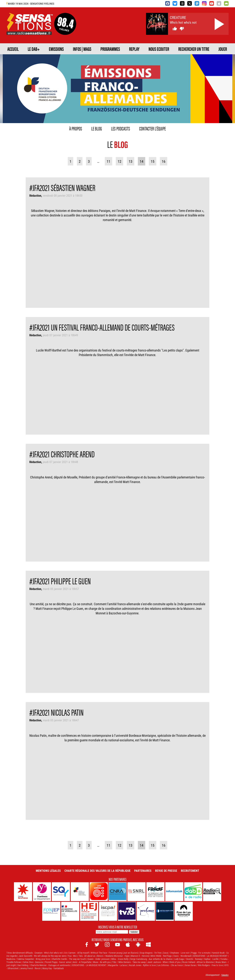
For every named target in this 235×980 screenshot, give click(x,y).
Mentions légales (48, 871)
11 (109, 161)
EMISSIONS (56, 49)
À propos (76, 128)
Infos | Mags (82, 49)
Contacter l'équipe (152, 128)
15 (153, 161)
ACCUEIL (13, 49)
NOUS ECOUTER (159, 49)
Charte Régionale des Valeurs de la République (97, 871)
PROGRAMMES (110, 49)
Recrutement (190, 871)
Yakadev (225, 975)
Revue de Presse (166, 871)
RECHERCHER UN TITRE (194, 49)
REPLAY (134, 49)
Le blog (97, 128)
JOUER (223, 49)
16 (164, 161)
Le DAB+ (34, 49)
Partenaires (143, 871)
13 (131, 161)
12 (120, 161)
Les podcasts (121, 128)
